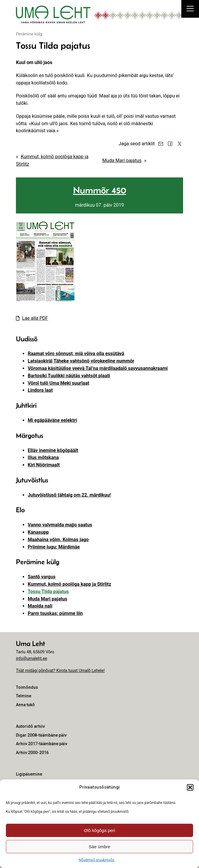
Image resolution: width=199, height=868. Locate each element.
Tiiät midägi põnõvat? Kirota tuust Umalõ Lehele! (60, 670)
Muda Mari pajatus (122, 160)
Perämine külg (29, 34)
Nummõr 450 (100, 190)
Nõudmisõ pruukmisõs (97, 860)
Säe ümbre (99, 847)
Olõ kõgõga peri (100, 830)
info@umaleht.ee (32, 658)
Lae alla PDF (35, 318)
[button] (190, 787)
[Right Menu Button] (190, 9)
